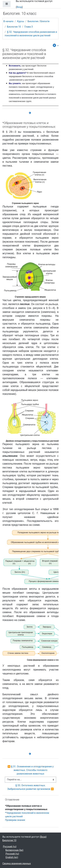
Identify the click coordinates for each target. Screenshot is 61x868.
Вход (19, 7)
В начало (8, 21)
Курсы (21, 21)
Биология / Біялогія (39, 21)
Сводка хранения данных (17, 863)
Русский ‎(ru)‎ (10, 847)
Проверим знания (15, 820)
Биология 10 (14, 27)
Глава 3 (29, 27)
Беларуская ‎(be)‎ (14, 850)
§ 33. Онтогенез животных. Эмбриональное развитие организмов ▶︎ (31, 787)
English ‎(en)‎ (12, 857)
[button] (56, 46)
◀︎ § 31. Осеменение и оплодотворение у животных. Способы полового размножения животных (31, 770)
